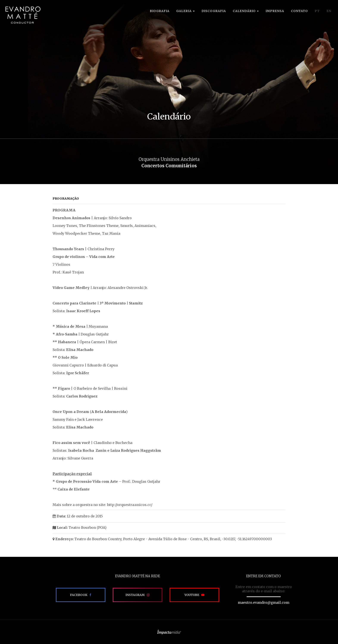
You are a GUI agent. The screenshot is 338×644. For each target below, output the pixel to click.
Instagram (135, 595)
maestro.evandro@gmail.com (264, 602)
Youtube (192, 595)
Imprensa (275, 11)
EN (329, 11)
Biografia (160, 11)
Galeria (185, 11)
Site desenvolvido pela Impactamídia (169, 632)
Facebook (79, 595)
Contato (299, 11)
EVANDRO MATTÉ (23, 15)
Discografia (214, 11)
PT (317, 11)
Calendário (246, 11)
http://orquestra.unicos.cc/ (130, 505)
